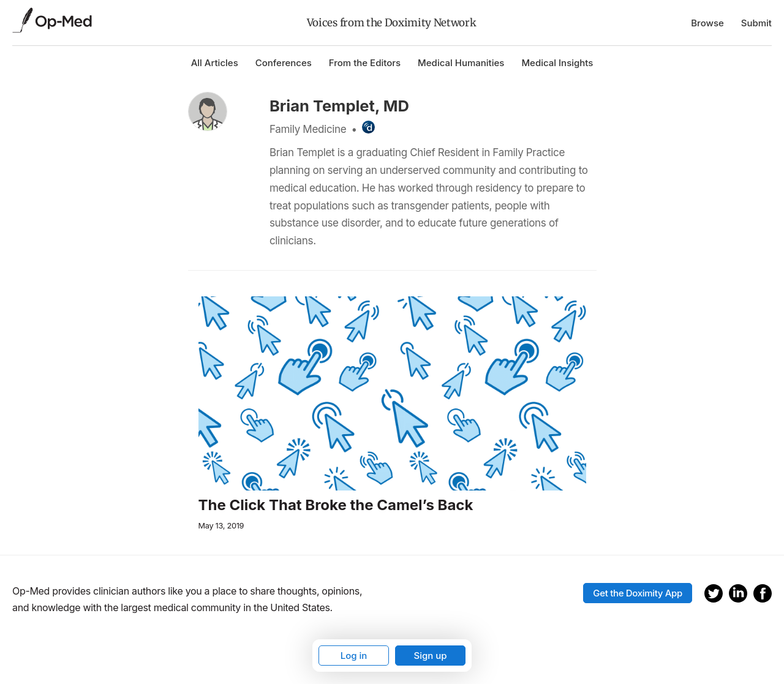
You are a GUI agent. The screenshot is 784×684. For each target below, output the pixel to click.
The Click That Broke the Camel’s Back (336, 505)
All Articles (215, 63)
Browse (707, 23)
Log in (354, 656)
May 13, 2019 (221, 526)
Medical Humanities (461, 63)
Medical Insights (557, 63)
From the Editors (365, 63)
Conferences (284, 63)
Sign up (430, 656)
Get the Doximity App (638, 593)
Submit (756, 23)
